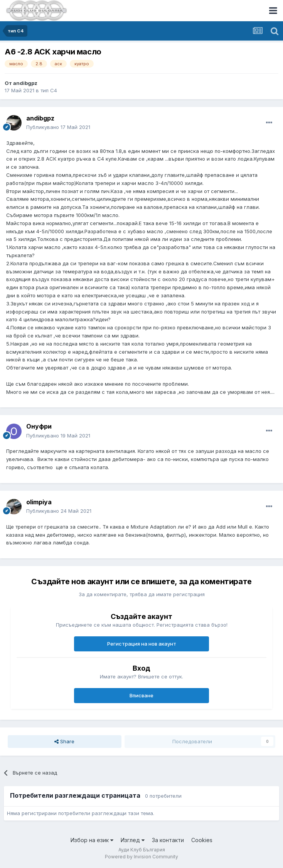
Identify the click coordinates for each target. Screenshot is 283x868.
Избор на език (92, 840)
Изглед (133, 840)
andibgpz (25, 83)
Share (64, 741)
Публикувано (58, 127)
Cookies (202, 840)
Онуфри (39, 426)
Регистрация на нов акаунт (142, 644)
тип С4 (49, 90)
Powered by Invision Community (141, 857)
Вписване (141, 695)
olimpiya (39, 502)
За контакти (168, 840)
